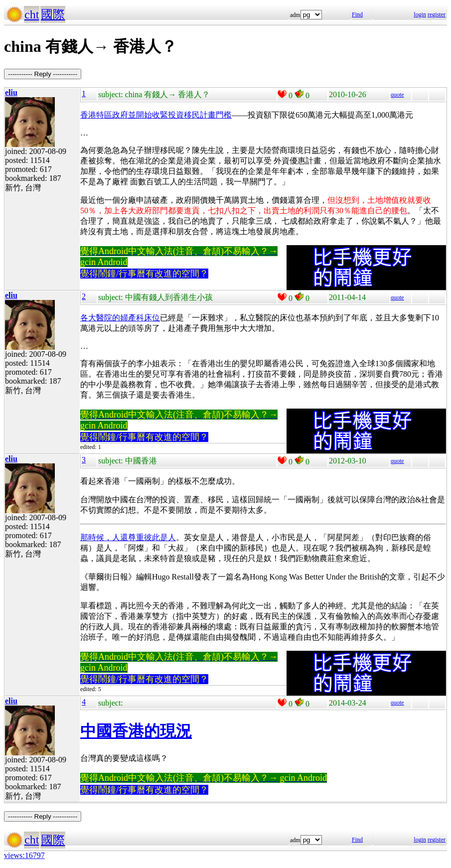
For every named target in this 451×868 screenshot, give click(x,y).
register (437, 14)
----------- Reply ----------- (43, 74)
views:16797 (24, 855)
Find (357, 14)
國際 (53, 14)
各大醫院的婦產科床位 (120, 318)
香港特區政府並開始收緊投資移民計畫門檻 (156, 115)
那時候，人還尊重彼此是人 (128, 537)
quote (397, 95)
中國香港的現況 (136, 731)
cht (32, 14)
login (420, 14)
